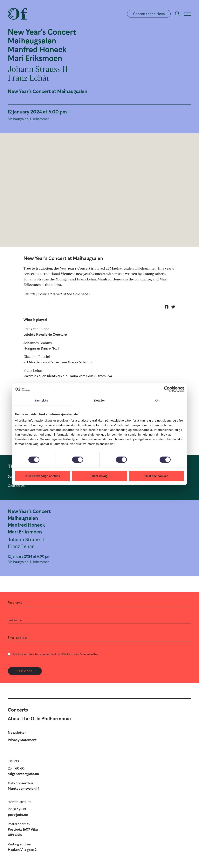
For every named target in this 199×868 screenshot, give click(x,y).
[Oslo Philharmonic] (17, 14)
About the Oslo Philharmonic (39, 719)
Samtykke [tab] (41, 400)
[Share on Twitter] (173, 307)
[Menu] (188, 14)
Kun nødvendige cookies (43, 476)
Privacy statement (22, 740)
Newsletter (17, 733)
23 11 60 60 (16, 768)
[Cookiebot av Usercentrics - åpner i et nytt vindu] (167, 389)
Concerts (18, 710)
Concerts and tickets (149, 14)
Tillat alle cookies (156, 476)
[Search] (177, 14)
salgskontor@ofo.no (23, 774)
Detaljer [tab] (99, 400)
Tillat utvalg (99, 476)
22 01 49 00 (17, 809)
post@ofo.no (18, 815)
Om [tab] (158, 400)
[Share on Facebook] (167, 307)
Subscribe (25, 671)
